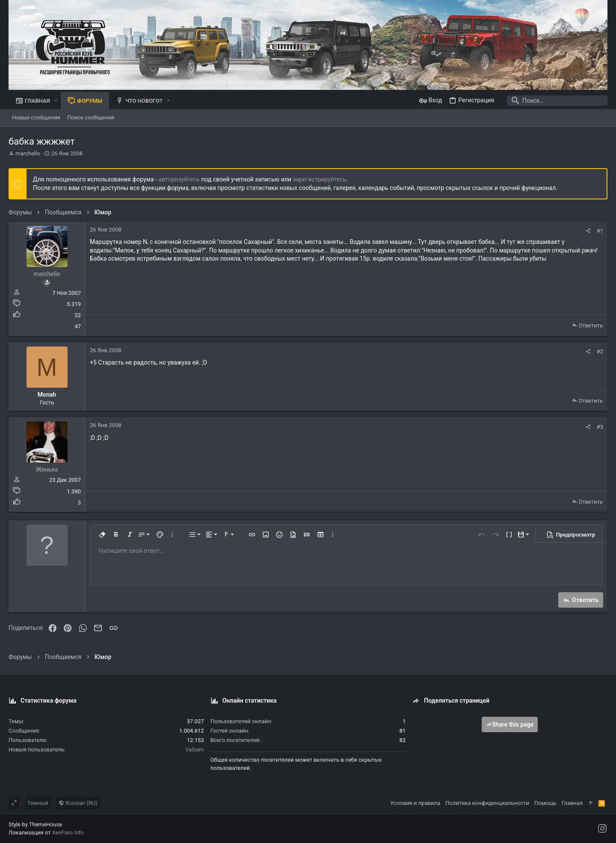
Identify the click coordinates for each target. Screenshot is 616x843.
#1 (600, 231)
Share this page (510, 724)
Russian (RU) (78, 803)
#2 (600, 352)
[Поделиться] (588, 231)
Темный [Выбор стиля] (38, 803)
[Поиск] (554, 101)
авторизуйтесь (179, 179)
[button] (56, 101)
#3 (600, 427)
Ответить (591, 325)
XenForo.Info (68, 833)
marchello (28, 153)
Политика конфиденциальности (487, 803)
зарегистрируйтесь (319, 179)
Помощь (545, 803)
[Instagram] (602, 829)
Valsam (194, 749)
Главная (572, 803)
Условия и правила (415, 803)
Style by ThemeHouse (35, 824)
